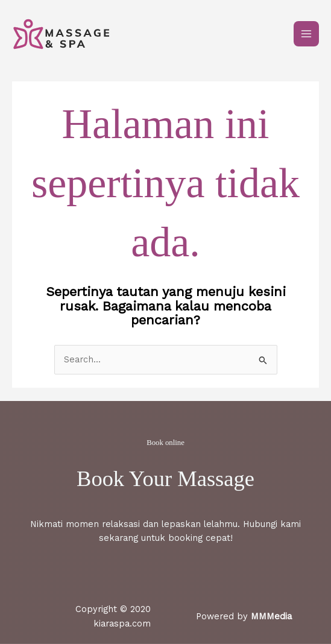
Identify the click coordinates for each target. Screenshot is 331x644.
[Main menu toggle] (306, 34)
